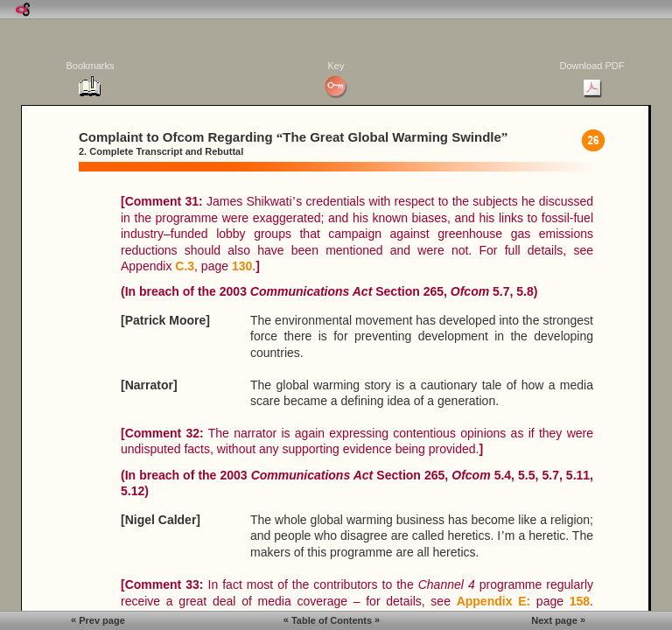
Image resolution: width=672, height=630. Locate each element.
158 (580, 601)
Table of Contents (332, 620)
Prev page (98, 620)
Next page (558, 620)
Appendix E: (494, 601)
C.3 (185, 266)
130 (242, 266)
